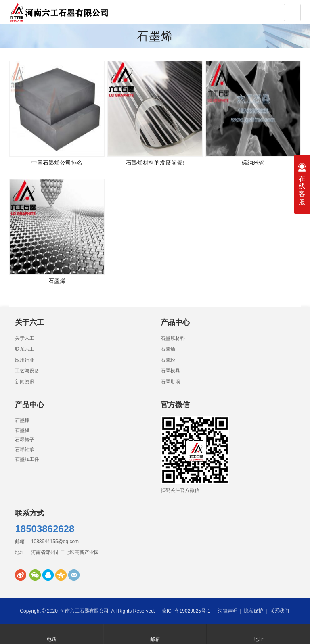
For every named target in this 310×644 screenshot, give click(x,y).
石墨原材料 (173, 338)
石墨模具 (170, 371)
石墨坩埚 (170, 382)
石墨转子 (25, 440)
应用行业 (25, 360)
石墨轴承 (25, 450)
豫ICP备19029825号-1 (186, 611)
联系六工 (25, 349)
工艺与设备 (27, 371)
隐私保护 (253, 611)
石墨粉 (168, 360)
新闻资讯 (25, 382)
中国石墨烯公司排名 (57, 163)
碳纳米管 (253, 163)
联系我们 (279, 611)
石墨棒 (22, 420)
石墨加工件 (27, 459)
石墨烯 (155, 36)
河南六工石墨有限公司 (84, 611)
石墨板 (22, 430)
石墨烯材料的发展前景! (155, 163)
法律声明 (228, 611)
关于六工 (25, 338)
